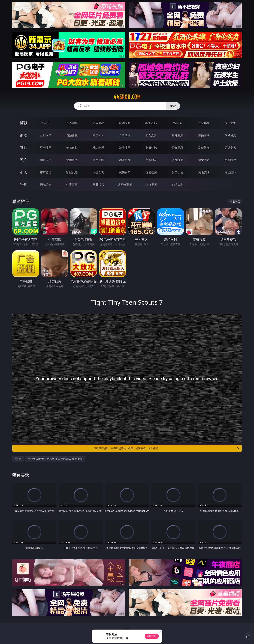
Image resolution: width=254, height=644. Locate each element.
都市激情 (46, 172)
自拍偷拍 (72, 135)
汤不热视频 (125, 185)
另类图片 (230, 160)
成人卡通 (98, 148)
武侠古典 (125, 172)
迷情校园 (151, 172)
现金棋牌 (204, 123)
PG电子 (46, 123)
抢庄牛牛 (230, 123)
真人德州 (72, 123)
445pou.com (127, 97)
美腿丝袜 (151, 160)
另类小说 (177, 172)
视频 (23, 135)
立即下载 (152, 636)
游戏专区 (125, 123)
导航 (23, 184)
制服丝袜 (151, 148)
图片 (23, 160)
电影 (23, 147)
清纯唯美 (177, 160)
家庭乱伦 (72, 172)
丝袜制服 (177, 135)
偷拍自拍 (72, 148)
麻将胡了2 (151, 123)
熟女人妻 (151, 135)
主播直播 (204, 135)
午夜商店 (72, 185)
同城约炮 (46, 185)
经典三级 (177, 148)
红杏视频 (151, 185)
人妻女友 (98, 172)
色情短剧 (177, 185)
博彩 (23, 123)
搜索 (173, 106)
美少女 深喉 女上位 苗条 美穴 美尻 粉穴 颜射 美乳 (55, 459)
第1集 (18, 459)
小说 (23, 172)
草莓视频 (98, 185)
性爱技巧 (230, 172)
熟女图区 (204, 160)
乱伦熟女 (204, 148)
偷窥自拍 (46, 160)
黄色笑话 (204, 172)
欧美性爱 (125, 148)
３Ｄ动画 (125, 135)
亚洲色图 (72, 160)
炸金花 (177, 123)
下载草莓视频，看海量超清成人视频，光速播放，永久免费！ (167, 448)
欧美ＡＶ (98, 135)
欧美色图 (98, 160)
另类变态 (230, 148)
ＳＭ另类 (230, 135)
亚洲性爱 (46, 148)
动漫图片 (125, 160)
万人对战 (98, 123)
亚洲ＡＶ (46, 135)
